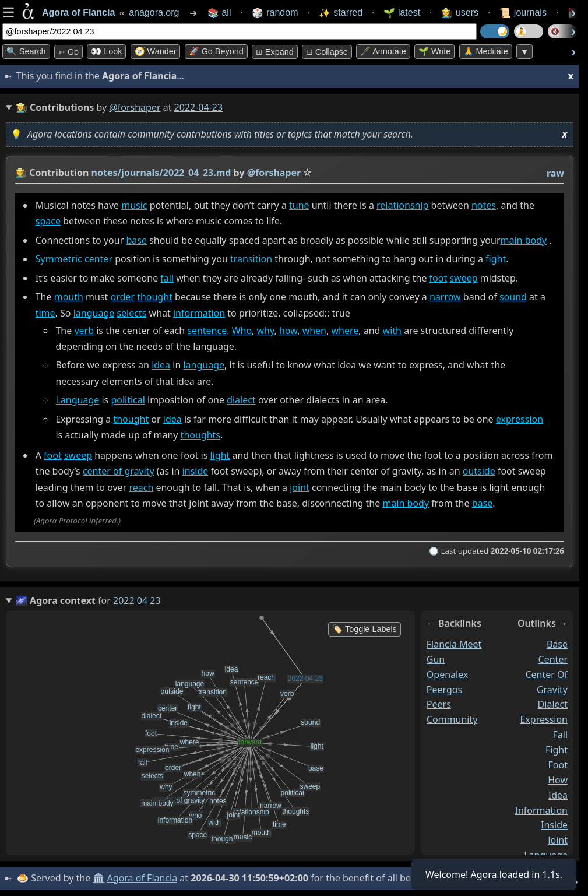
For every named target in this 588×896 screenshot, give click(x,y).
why (266, 331)
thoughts (200, 435)
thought (155, 297)
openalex (448, 674)
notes (484, 205)
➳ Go (68, 52)
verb (84, 331)
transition (251, 259)
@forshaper (135, 107)
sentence (207, 331)
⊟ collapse (327, 52)
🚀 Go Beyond (216, 51)
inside (196, 472)
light (220, 455)
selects (131, 313)
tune (299, 205)
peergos (444, 689)
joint (300, 487)
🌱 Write (434, 51)
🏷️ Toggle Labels (365, 629)
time (45, 313)
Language (77, 400)
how (288, 331)
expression (520, 419)
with (392, 331)
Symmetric (59, 259)
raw (555, 173)
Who (242, 331)
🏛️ (98, 878)
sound (513, 297)
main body (524, 240)
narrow (445, 297)
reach (141, 487)
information (199, 313)
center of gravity (119, 472)
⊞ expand (275, 52)
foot (439, 278)
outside (479, 472)
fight (496, 259)
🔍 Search (26, 51)
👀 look (106, 51)
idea (161, 365)
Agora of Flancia (142, 878)
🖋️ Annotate (383, 51)
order (123, 297)
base (136, 240)
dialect (241, 400)
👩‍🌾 (21, 173)
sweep (463, 278)
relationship (402, 205)
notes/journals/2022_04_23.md (161, 173)
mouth (69, 297)
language (94, 313)
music (134, 205)
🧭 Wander (156, 51)
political (128, 400)
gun (436, 659)
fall (167, 278)
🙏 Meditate (486, 51)
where (345, 331)
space (48, 221)
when (314, 331)
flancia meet (454, 644)
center (98, 259)
